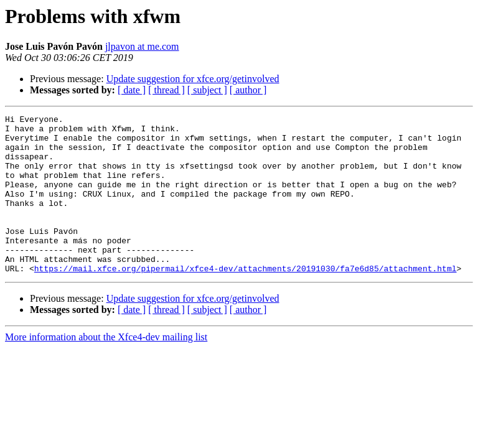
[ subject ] (207, 90)
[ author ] (248, 90)
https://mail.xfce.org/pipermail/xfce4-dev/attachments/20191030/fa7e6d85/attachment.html (246, 300)
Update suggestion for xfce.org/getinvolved (193, 79)
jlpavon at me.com (142, 46)
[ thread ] (166, 90)
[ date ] (132, 90)
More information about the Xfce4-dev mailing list (106, 369)
